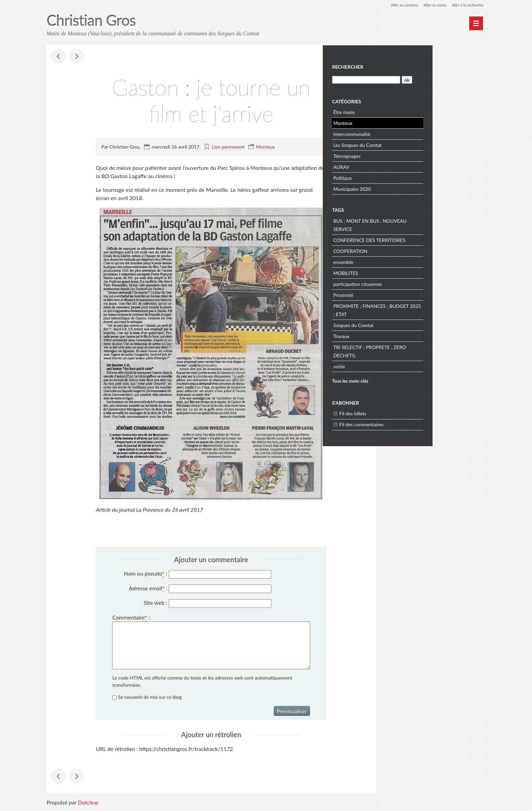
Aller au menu (431, 5)
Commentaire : (131, 618)
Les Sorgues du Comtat (411, 144)
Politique (397, 177)
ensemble (397, 261)
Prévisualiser (292, 711)
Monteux (265, 147)
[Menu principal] (476, 23)
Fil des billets (407, 412)
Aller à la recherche (466, 5)
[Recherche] (420, 79)
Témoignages (401, 155)
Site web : (155, 603)
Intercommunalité (406, 133)
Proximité (397, 294)
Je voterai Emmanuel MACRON (78, 57)
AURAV (395, 166)
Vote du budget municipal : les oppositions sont (59, 57)
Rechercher (402, 66)
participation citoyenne (411, 283)
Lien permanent (228, 147)
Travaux (395, 335)
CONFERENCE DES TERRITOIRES (423, 239)
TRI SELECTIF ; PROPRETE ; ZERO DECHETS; (424, 350)
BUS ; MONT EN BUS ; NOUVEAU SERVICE (424, 224)
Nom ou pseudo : (145, 574)
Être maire (398, 111)
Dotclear (88, 804)
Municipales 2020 (406, 188)
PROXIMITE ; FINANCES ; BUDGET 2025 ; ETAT (425, 309)
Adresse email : (148, 589)
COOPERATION (404, 250)
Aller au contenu (398, 5)
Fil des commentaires (416, 423)
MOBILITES (400, 272)
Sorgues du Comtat (407, 324)
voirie (393, 365)
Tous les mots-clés (404, 380)
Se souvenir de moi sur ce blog (150, 697)
